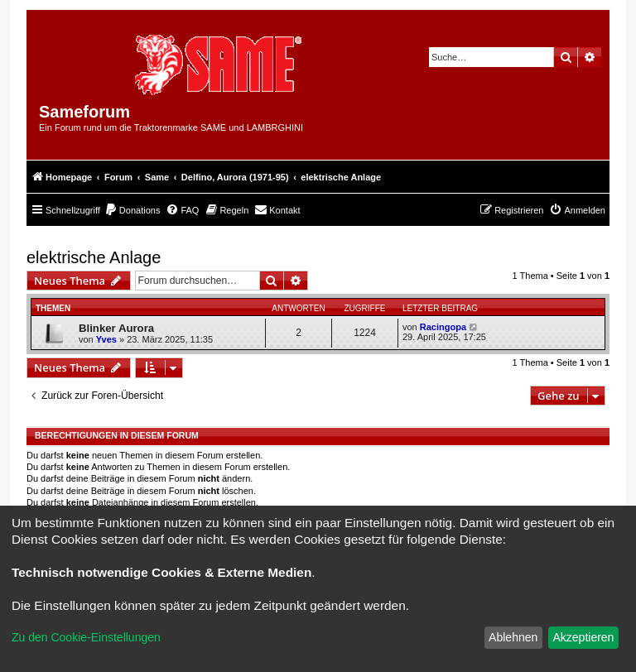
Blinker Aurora (116, 328)
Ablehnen (513, 637)
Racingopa (443, 327)
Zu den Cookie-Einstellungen (86, 637)
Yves (106, 339)
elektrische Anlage (94, 257)
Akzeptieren (583, 637)
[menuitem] (132, 210)
